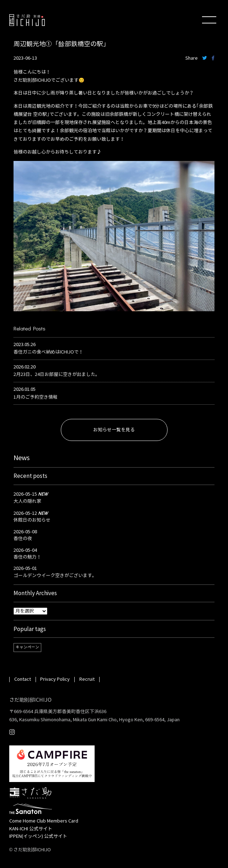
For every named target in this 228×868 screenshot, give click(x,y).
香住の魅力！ (27, 557)
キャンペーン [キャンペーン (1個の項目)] (27, 647)
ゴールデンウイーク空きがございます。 (55, 576)
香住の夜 (23, 539)
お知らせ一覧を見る (114, 430)
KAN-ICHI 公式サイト (31, 829)
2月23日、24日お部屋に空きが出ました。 (57, 374)
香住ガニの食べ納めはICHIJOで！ (48, 352)
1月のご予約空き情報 (36, 397)
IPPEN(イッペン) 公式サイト (38, 836)
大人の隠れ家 (27, 501)
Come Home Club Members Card (44, 821)
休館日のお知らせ (32, 520)
